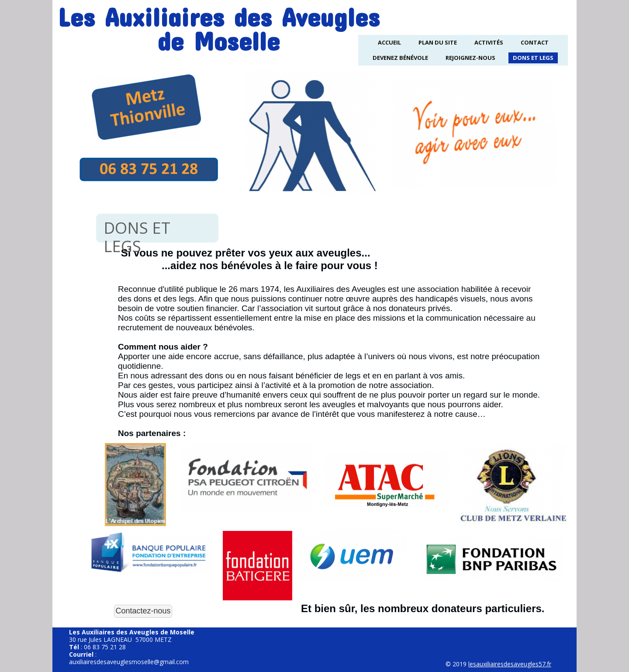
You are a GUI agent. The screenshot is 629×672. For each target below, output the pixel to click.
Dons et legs (533, 58)
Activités (489, 42)
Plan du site (438, 42)
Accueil (389, 42)
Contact (535, 42)
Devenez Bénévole (400, 58)
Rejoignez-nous (470, 58)
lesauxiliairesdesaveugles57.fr (510, 664)
